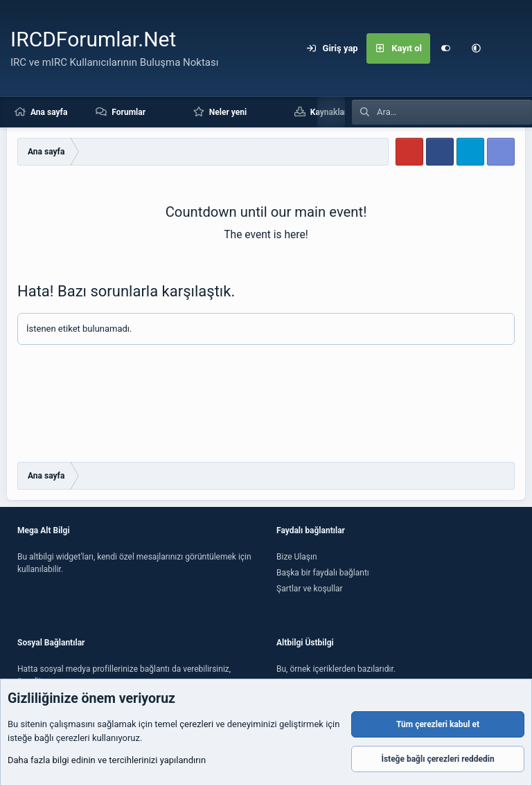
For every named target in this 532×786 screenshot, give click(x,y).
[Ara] (506, 48)
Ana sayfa (49, 112)
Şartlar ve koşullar (310, 589)
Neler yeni (228, 112)
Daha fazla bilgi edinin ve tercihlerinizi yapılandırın (107, 761)
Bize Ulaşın (297, 557)
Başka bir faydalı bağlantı (323, 573)
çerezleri (196, 725)
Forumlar (128, 112)
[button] (476, 48)
